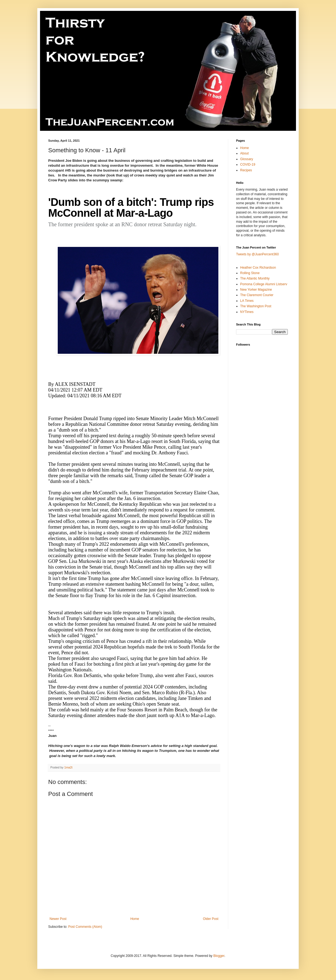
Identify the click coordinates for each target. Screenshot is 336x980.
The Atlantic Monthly (255, 278)
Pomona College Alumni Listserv (264, 284)
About (244, 153)
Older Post (211, 919)
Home (135, 919)
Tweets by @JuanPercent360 (257, 254)
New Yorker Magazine (256, 290)
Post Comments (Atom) (85, 927)
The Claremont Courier (257, 295)
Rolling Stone (250, 273)
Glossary (247, 159)
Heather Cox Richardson (258, 268)
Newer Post (58, 919)
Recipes (246, 170)
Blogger (219, 956)
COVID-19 (248, 165)
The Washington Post (256, 306)
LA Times (247, 301)
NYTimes (247, 312)
